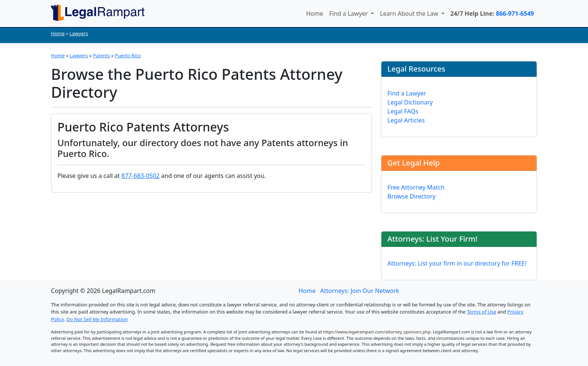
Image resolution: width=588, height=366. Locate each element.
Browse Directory (412, 196)
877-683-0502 (141, 176)
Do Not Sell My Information (97, 319)
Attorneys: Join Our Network (360, 291)
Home (315, 13)
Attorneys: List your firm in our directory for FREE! (457, 263)
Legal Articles (406, 120)
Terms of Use (481, 312)
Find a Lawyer (349, 13)
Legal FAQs (403, 111)
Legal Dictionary (410, 102)
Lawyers (79, 33)
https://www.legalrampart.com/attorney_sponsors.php (377, 332)
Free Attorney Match (416, 187)
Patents (101, 55)
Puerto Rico (128, 55)
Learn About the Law (410, 13)
